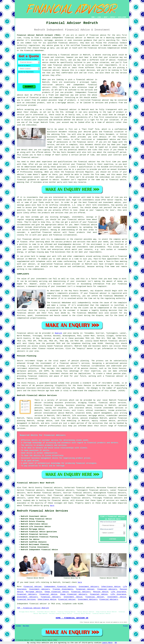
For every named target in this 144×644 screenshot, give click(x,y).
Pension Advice (101, 592)
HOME (93, 17)
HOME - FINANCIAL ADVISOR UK (72, 618)
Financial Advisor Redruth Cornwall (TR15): (39, 35)
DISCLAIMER (122, 17)
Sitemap (18, 626)
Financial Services (26, 599)
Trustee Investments (63, 589)
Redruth (58, 333)
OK (116, 643)
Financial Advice (48, 594)
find (24, 488)
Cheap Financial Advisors (74, 594)
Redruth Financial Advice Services (42, 511)
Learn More (107, 643)
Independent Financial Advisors (60, 587)
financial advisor (90, 45)
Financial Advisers (27, 594)
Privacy (126, 626)
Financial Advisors (107, 589)
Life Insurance (118, 592)
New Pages (26, 626)
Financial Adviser (33, 587)
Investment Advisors (89, 587)
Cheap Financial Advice (57, 592)
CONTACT (113, 17)
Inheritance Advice (111, 587)
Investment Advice (73, 597)
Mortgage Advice (34, 592)
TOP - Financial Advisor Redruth (33, 608)
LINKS (99, 17)
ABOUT (106, 17)
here (52, 506)
